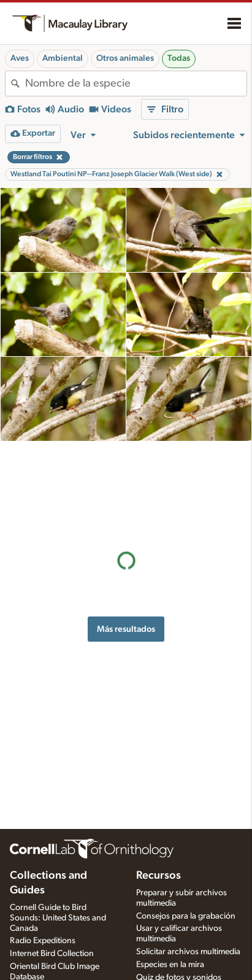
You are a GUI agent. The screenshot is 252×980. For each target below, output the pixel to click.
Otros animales (125, 58)
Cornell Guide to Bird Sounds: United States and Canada (58, 918)
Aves (20, 58)
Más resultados (126, 539)
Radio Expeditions (43, 941)
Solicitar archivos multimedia (188, 952)
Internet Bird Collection (52, 954)
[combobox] (136, 84)
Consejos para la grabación (186, 916)
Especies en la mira (170, 965)
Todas (179, 58)
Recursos (158, 876)
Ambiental (63, 58)
